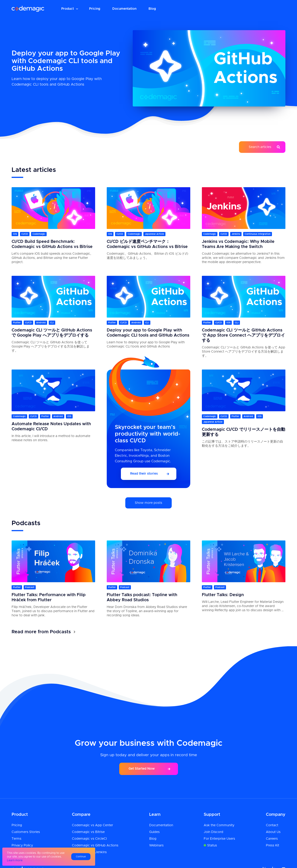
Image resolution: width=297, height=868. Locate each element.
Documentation (124, 9)
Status (212, 845)
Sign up (270, 9)
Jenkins (236, 234)
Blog (152, 9)
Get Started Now (142, 769)
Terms (16, 839)
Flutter (17, 323)
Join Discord (213, 832)
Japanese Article (154, 234)
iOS (15, 234)
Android (41, 323)
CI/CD (25, 234)
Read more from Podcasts (41, 632)
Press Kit (273, 845)
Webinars (156, 845)
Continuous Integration (258, 234)
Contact (272, 825)
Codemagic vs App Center (92, 825)
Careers (272, 839)
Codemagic (39, 234)
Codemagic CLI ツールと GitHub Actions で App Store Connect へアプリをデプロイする (243, 335)
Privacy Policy (22, 845)
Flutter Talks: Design (223, 595)
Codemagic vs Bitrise (88, 832)
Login (245, 9)
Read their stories (144, 474)
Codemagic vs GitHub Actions (95, 845)
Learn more (15, 860)
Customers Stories (26, 832)
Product (68, 9)
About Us (273, 832)
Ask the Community (219, 825)
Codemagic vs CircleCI (89, 839)
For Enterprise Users (219, 839)
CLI (52, 323)
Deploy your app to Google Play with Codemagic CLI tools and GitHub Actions (66, 61)
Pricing (95, 9)
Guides (154, 832)
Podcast (30, 587)
